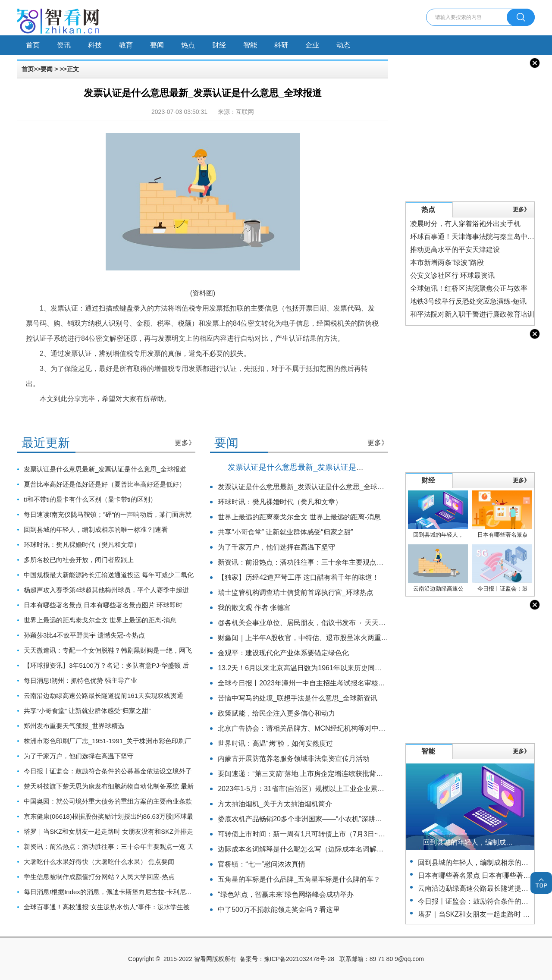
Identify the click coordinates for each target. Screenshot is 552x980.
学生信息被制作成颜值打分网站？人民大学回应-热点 (99, 877)
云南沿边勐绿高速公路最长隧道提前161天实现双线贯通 (103, 696)
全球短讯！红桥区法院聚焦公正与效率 (469, 288)
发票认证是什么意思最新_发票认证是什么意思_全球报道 (105, 469)
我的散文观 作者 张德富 (254, 608)
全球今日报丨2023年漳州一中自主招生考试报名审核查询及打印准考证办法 (332, 683)
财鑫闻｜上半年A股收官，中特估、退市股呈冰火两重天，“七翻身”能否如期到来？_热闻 (352, 638)
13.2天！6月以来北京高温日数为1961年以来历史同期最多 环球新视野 (325, 668)
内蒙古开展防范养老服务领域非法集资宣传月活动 (294, 759)
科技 (95, 45)
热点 (188, 45)
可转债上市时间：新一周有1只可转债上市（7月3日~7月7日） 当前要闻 (327, 834)
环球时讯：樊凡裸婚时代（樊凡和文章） (82, 545)
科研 (281, 45)
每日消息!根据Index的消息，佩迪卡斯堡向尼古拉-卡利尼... (107, 892)
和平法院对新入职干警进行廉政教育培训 (472, 314)
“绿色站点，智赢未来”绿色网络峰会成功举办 (286, 894)
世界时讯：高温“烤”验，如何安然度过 (275, 743)
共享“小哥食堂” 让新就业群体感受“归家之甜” (87, 711)
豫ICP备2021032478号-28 (299, 959)
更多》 (185, 443)
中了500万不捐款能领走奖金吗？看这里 (279, 909)
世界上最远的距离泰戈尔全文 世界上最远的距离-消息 (100, 620)
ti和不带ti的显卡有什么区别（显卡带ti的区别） (90, 499)
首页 (33, 45)
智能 (250, 45)
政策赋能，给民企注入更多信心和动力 (276, 713)
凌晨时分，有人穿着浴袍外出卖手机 (465, 224)
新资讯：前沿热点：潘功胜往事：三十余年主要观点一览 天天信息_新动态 (331, 562)
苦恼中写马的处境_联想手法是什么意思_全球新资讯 (298, 698)
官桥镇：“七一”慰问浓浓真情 (262, 864)
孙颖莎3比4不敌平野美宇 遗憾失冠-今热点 (84, 635)
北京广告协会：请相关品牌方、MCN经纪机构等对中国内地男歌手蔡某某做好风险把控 (350, 728)
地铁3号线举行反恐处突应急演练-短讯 (468, 301)
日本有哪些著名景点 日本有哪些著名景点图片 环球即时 (103, 605)
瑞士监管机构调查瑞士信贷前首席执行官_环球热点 (296, 592)
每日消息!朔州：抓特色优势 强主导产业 (80, 680)
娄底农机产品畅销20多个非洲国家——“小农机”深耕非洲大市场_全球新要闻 (333, 819)
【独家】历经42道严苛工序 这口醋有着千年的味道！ (298, 577)
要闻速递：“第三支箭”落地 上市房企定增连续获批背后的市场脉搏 (318, 774)
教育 (126, 45)
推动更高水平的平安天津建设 (455, 250)
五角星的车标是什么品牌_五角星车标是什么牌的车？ (299, 879)
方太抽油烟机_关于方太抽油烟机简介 (275, 804)
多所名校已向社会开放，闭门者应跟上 (79, 560)
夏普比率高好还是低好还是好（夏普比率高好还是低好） (105, 484)
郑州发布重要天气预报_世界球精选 (74, 726)
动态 (343, 45)
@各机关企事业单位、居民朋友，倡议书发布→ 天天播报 (305, 623)
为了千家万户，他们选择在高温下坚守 (79, 756)
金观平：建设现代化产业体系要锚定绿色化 (283, 653)
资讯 (64, 45)
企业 (312, 45)
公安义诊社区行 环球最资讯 (452, 275)
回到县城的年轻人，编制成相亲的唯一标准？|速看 (96, 529)
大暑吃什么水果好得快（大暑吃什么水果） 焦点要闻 (99, 862)
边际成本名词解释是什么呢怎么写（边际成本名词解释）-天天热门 (319, 849)
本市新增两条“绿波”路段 (447, 262)
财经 (219, 45)
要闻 (157, 45)
